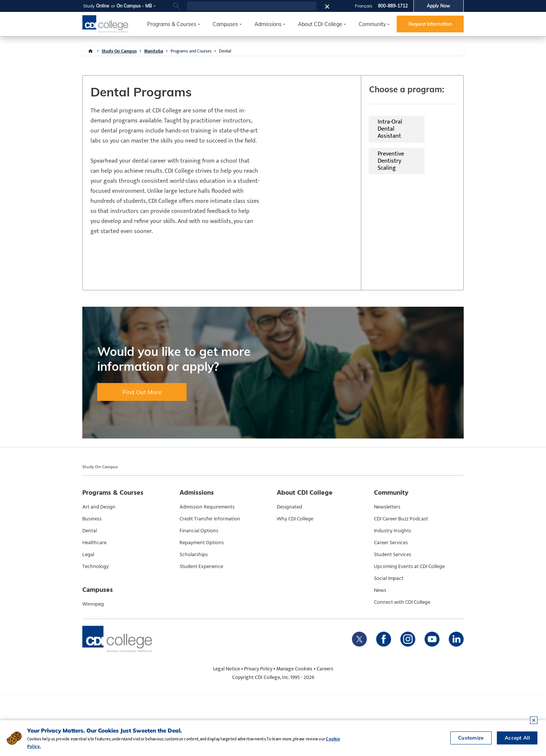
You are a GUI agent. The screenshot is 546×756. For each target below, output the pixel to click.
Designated (289, 568)
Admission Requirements (207, 568)
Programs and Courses (191, 51)
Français (364, 6)
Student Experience (201, 627)
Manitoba (154, 51)
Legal (88, 615)
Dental (225, 51)
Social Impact (389, 639)
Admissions (268, 24)
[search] (252, 6)
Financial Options (199, 591)
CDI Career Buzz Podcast (401, 580)
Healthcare (94, 603)
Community (372, 24)
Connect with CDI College (402, 663)
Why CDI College (295, 580)
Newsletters (387, 568)
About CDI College (320, 24)
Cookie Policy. (363, 746)
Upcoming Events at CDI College (409, 627)
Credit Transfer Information (210, 580)
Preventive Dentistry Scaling (387, 127)
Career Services (391, 603)
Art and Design (99, 568)
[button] (329, 6)
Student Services (393, 615)
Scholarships (194, 615)
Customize (469, 743)
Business (92, 580)
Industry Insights (393, 591)
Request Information (430, 24)
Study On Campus (119, 51)
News (380, 651)
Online (103, 6)
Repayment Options (202, 603)
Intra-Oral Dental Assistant (276, 127)
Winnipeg (93, 665)
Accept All (516, 743)
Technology (96, 627)
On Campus (129, 6)
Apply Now (439, 6)
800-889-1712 (393, 6)
